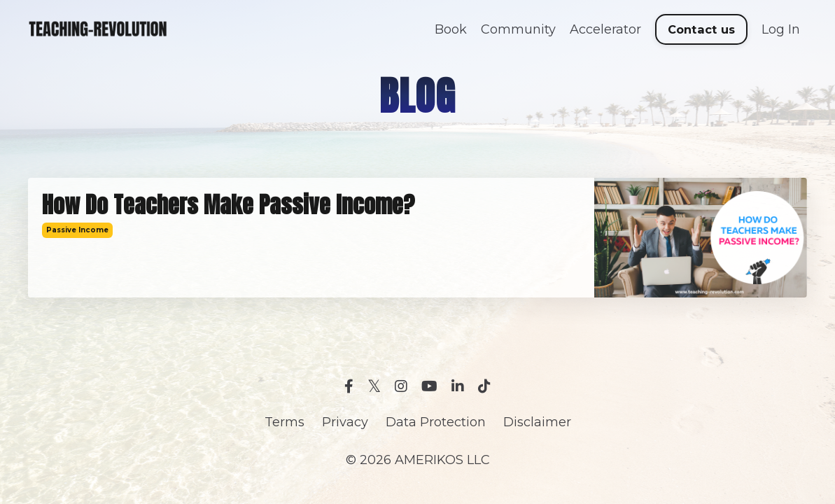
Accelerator (605, 29)
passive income (77, 230)
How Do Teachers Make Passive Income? (228, 205)
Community (518, 29)
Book (451, 29)
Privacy (345, 422)
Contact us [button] (702, 29)
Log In (781, 29)
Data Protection (436, 422)
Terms (285, 422)
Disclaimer (537, 422)
